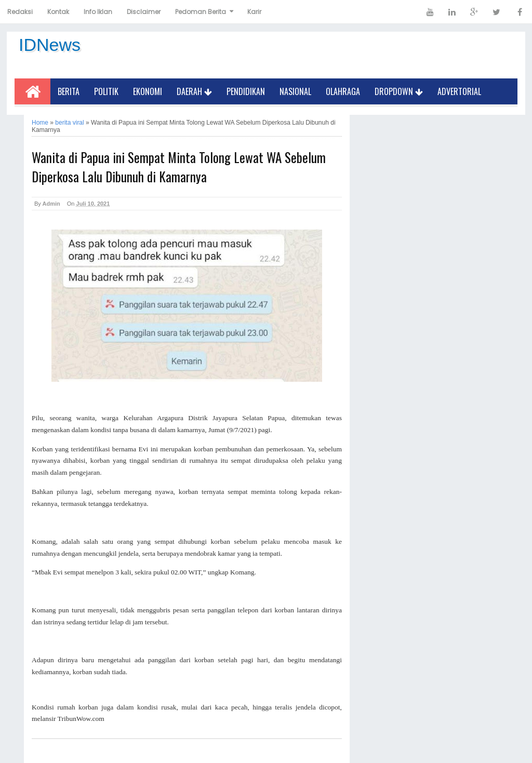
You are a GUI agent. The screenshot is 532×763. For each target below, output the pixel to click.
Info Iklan (98, 12)
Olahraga (343, 91)
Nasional (295, 91)
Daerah (194, 91)
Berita (69, 91)
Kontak (58, 12)
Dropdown (399, 91)
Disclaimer (144, 12)
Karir (254, 12)
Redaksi (20, 12)
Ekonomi (148, 91)
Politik (106, 91)
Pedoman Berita (201, 12)
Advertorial (459, 91)
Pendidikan (246, 91)
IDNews (50, 45)
